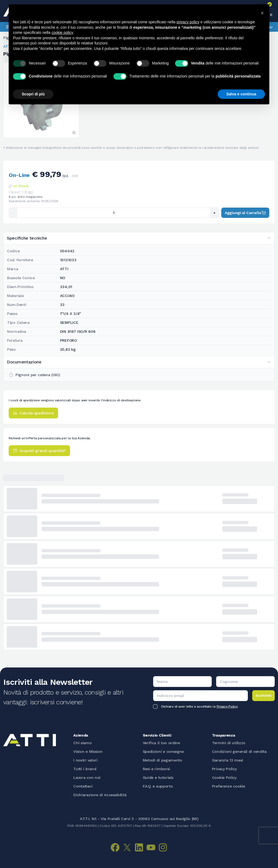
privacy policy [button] (188, 22)
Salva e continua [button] (241, 94)
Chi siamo (82, 743)
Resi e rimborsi (157, 769)
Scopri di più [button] (33, 94)
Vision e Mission (88, 751)
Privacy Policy (227, 706)
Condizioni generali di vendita (239, 751)
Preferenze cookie (229, 786)
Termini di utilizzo (229, 743)
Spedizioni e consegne (163, 751)
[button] (262, 13)
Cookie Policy (224, 777)
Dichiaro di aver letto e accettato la (199, 706)
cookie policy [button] (62, 33)
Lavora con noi (87, 777)
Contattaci (83, 786)
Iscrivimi (263, 695)
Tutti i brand (85, 769)
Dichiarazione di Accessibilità (100, 795)
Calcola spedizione (33, 413)
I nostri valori (85, 760)
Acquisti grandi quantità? (39, 451)
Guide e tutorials (158, 777)
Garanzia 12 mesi (228, 760)
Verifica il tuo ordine (161, 743)
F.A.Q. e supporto (158, 786)
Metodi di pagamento (162, 760)
